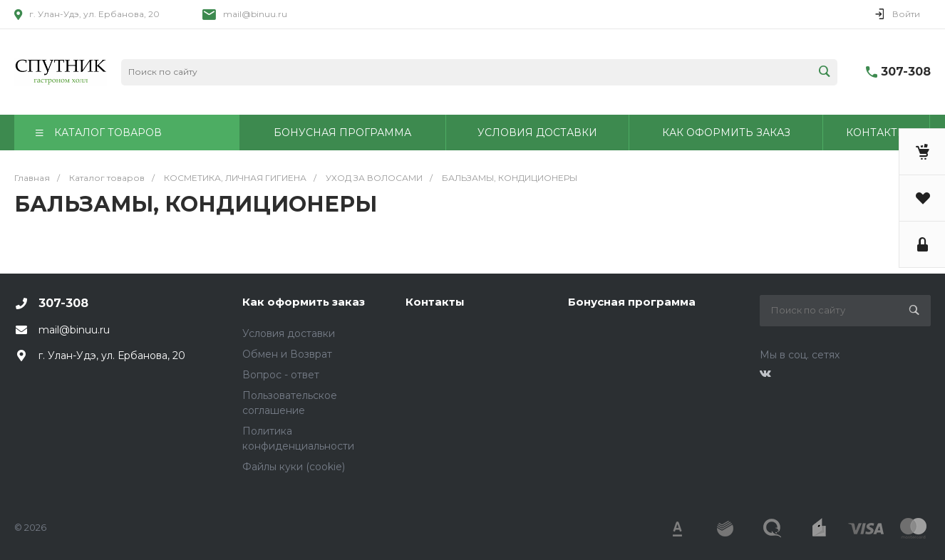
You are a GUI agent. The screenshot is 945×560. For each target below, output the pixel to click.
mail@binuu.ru (255, 14)
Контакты (435, 302)
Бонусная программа (632, 302)
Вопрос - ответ (281, 375)
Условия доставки (289, 333)
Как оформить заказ (304, 302)
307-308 (906, 72)
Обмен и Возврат (287, 354)
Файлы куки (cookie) (294, 467)
